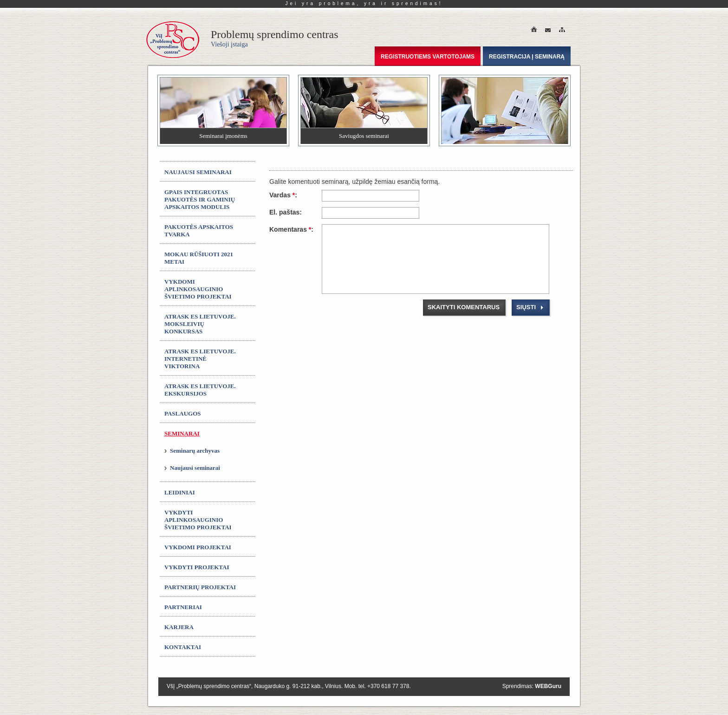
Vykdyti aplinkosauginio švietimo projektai (198, 520)
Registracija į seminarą (527, 57)
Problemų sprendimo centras (275, 38)
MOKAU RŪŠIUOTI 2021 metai (199, 258)
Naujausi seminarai (198, 172)
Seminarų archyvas (195, 451)
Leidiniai (180, 492)
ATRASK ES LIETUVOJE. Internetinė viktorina (200, 359)
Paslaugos (183, 413)
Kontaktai (183, 647)
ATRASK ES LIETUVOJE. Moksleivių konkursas (200, 324)
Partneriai (183, 607)
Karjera (179, 627)
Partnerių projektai (200, 587)
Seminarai (182, 433)
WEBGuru (548, 686)
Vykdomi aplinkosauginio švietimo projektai (198, 289)
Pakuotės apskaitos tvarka (199, 231)
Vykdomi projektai (198, 547)
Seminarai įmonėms (223, 136)
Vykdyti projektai (197, 567)
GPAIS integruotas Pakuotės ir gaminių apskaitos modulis (200, 199)
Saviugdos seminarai (364, 136)
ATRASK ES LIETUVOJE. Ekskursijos (200, 390)
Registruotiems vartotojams (428, 57)
